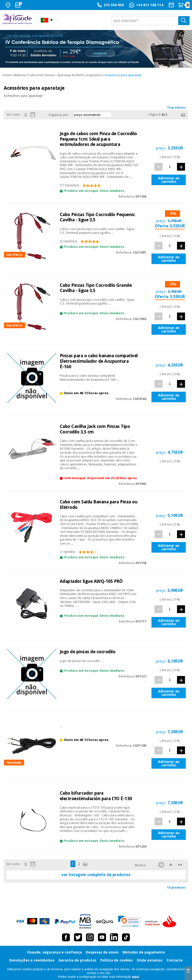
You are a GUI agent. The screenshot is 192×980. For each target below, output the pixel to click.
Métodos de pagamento (144, 952)
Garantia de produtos (77, 960)
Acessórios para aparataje (123, 75)
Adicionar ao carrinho (169, 180)
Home (7, 75)
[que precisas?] (151, 21)
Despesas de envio (102, 952)
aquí (135, 977)
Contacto (175, 960)
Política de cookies (116, 960)
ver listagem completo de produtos (96, 875)
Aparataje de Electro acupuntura (80, 75)
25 (170, 865)
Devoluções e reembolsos (32, 960)
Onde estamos (150, 960)
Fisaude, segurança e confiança (54, 952)
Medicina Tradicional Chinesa (34, 75)
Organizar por (58, 115)
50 (180, 865)
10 (161, 865)
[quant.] (170, 166)
